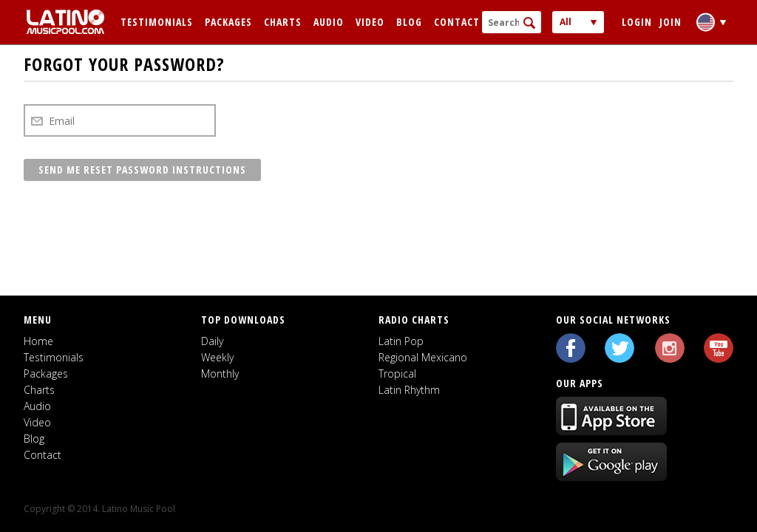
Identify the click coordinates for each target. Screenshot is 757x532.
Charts (283, 22)
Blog (409, 22)
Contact (457, 22)
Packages (228, 22)
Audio (329, 22)
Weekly (217, 357)
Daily (212, 341)
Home (38, 341)
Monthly (220, 374)
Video (370, 22)
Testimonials (157, 22)
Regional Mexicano (423, 357)
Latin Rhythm (409, 390)
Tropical (397, 374)
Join (671, 22)
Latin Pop (401, 341)
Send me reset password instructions (142, 170)
